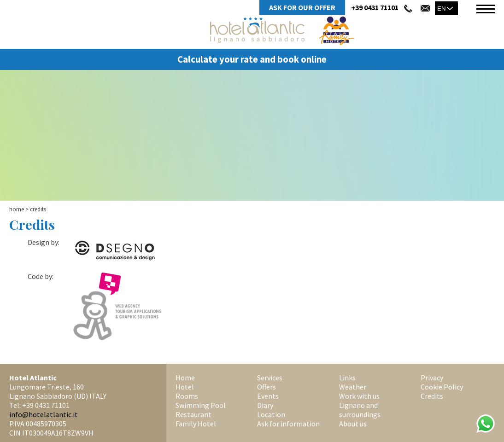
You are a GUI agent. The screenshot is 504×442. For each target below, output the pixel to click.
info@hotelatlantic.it (44, 414)
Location (271, 414)
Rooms (187, 396)
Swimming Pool (201, 405)
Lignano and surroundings (360, 410)
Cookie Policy (442, 387)
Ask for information (288, 424)
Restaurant (193, 414)
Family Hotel (196, 424)
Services (270, 378)
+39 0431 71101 (375, 7)
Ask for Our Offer (302, 7)
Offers (267, 387)
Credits (432, 396)
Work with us (359, 396)
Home (17, 209)
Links (347, 378)
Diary (265, 405)
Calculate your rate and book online (252, 59)
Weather (353, 387)
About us (353, 424)
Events (268, 396)
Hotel (185, 387)
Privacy (432, 378)
